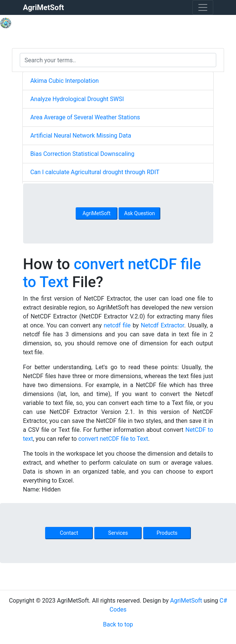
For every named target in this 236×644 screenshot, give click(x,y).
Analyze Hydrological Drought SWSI (77, 99)
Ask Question (140, 213)
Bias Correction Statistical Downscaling (82, 154)
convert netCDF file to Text (113, 439)
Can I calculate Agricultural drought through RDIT (95, 172)
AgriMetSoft (96, 213)
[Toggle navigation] (203, 7)
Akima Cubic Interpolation (64, 81)
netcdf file (117, 325)
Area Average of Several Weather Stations (85, 117)
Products (167, 533)
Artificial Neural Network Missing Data (81, 136)
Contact (69, 533)
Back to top (118, 624)
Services (118, 533)
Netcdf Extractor (163, 325)
